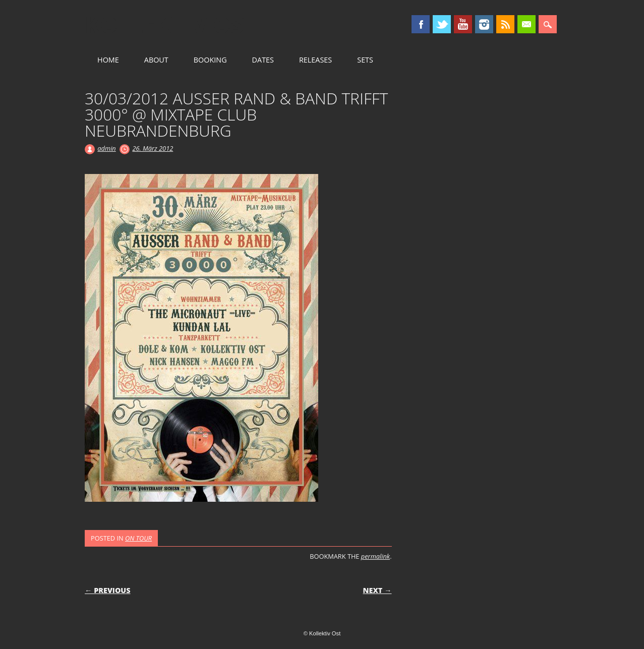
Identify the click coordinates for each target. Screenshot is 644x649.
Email (526, 24)
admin (106, 148)
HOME (108, 60)
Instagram (484, 24)
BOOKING (210, 60)
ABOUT (156, 60)
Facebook (421, 24)
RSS (505, 24)
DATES (263, 60)
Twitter (442, 24)
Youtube (463, 24)
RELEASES (315, 60)
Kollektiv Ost (171, 25)
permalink (375, 556)
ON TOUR (138, 538)
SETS (365, 60)
